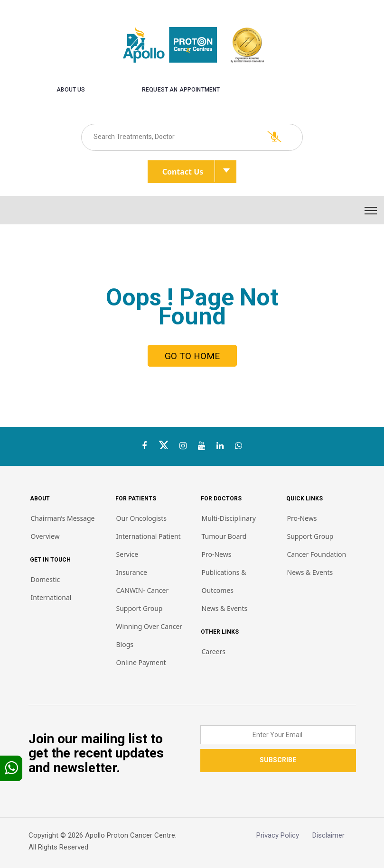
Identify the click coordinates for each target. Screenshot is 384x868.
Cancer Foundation (317, 554)
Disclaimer (334, 835)
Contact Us (189, 171)
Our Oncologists (142, 518)
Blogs (125, 644)
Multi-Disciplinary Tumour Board (229, 527)
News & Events (225, 608)
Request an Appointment (181, 90)
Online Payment (141, 662)
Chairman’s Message (63, 518)
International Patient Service (149, 545)
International (51, 597)
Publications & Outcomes (224, 581)
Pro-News (217, 554)
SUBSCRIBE (278, 760)
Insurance (132, 572)
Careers (214, 651)
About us (71, 90)
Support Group (310, 536)
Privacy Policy (284, 835)
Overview (45, 536)
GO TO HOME (192, 356)
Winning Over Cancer (150, 626)
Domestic (46, 579)
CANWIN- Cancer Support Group (143, 599)
